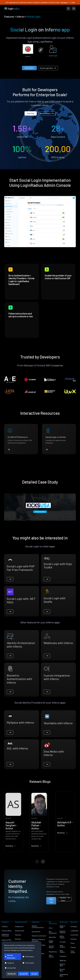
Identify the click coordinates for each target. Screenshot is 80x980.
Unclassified (10, 968)
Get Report (65, 2)
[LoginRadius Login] (68, 8)
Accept (34, 974)
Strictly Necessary (10, 957)
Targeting (9, 963)
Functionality (28, 963)
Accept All (24, 974)
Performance (28, 957)
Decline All (12, 974)
